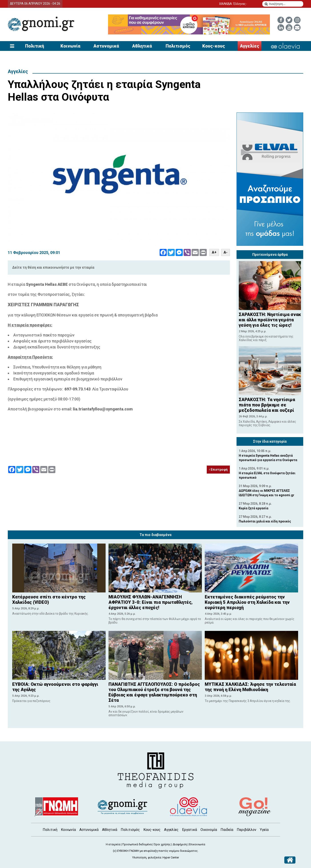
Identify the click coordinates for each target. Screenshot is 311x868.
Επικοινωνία (197, 844)
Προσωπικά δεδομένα (137, 844)
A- (226, 252)
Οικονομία (209, 830)
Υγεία (264, 830)
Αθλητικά (142, 46)
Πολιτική (35, 46)
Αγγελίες (250, 46)
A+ (214, 252)
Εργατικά (190, 830)
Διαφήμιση (180, 844)
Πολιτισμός (178, 46)
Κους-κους (214, 46)
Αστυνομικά (106, 46)
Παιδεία (227, 830)
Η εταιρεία (113, 844)
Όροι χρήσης (162, 844)
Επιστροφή (218, 470)
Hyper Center (171, 857)
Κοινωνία (70, 46)
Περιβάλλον (247, 830)
